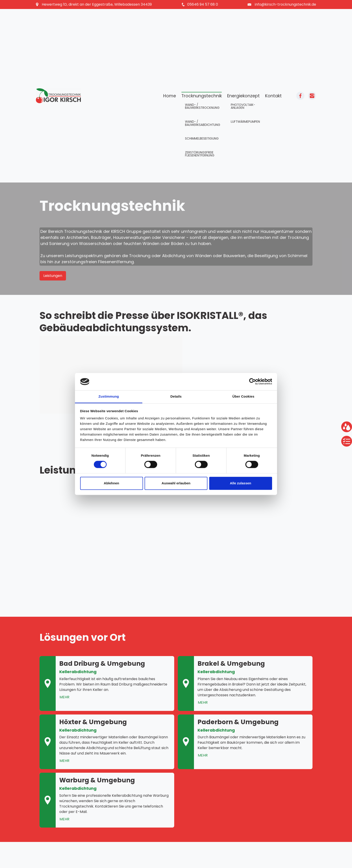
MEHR (64, 697)
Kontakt (273, 96)
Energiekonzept (243, 96)
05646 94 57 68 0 (203, 4)
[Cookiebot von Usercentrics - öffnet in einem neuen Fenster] (252, 382)
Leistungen (53, 276)
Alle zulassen (241, 483)
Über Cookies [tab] (243, 396)
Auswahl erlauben (176, 483)
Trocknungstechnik (202, 96)
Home (170, 96)
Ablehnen (111, 483)
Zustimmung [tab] (109, 396)
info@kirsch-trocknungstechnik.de (285, 4)
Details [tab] (176, 396)
